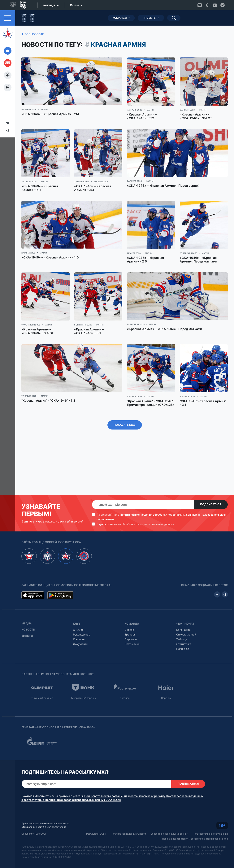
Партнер (125, 688)
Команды (120, 7)
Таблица (182, 629)
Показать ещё (125, 414)
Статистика (132, 634)
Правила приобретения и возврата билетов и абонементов (195, 828)
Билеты (27, 625)
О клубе (78, 619)
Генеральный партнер (83, 688)
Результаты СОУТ (96, 823)
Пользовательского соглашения (106, 786)
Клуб (77, 613)
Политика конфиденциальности (128, 823)
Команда (132, 613)
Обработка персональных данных (169, 823)
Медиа (27, 613)
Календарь (183, 619)
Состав (129, 619)
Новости (28, 619)
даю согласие (108, 514)
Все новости (32, 24)
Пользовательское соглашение (210, 823)
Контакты (79, 629)
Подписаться (211, 494)
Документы (81, 634)
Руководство (82, 624)
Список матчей (186, 624)
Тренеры (130, 624)
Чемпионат (185, 613)
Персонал (131, 629)
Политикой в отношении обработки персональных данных (159, 504)
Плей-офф (183, 638)
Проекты (149, 7)
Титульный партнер (42, 688)
